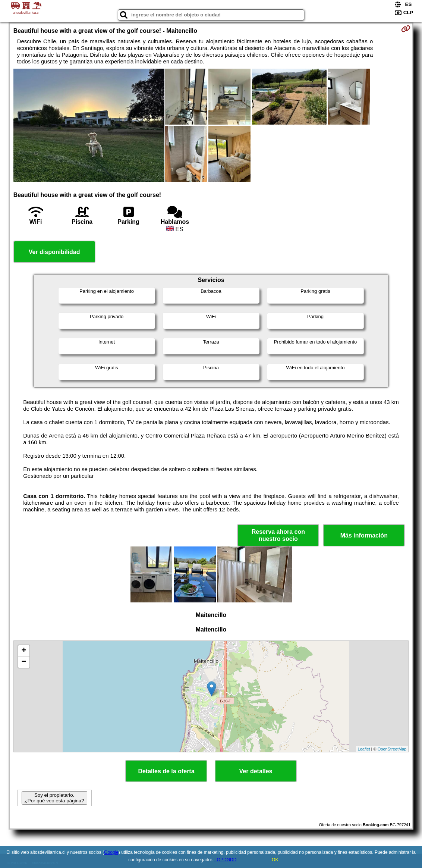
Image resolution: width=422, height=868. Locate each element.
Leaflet (364, 749)
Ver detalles (256, 771)
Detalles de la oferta (166, 771)
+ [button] (24, 651)
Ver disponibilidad (54, 252)
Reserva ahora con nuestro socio (278, 535)
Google (111, 852)
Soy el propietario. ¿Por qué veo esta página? (54, 798)
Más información (364, 535)
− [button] (24, 662)
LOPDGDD (225, 860)
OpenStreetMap (392, 749)
